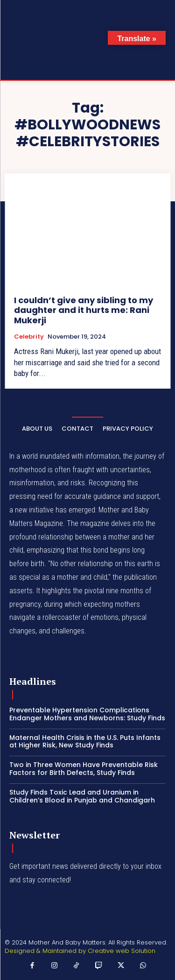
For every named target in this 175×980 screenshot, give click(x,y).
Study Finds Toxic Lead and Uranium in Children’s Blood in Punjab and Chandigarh (82, 796)
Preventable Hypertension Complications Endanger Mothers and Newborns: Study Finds (87, 714)
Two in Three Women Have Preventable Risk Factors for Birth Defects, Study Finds (84, 769)
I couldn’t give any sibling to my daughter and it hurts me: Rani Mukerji (84, 310)
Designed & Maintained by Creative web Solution (80, 951)
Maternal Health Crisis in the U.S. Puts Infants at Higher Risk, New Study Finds (85, 742)
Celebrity (29, 337)
